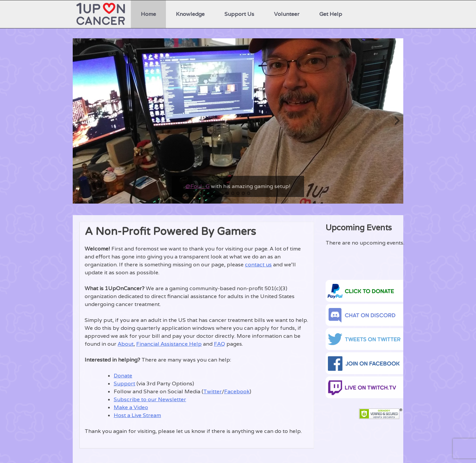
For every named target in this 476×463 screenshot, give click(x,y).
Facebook (237, 391)
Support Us (239, 14)
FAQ (219, 344)
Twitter (213, 391)
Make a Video (131, 407)
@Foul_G (198, 186)
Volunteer (287, 14)
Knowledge (190, 14)
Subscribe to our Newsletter (150, 399)
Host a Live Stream (137, 415)
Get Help (331, 14)
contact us (258, 265)
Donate (123, 376)
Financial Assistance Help (169, 344)
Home (148, 14)
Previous (79, 121)
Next (397, 121)
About (126, 344)
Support (124, 384)
